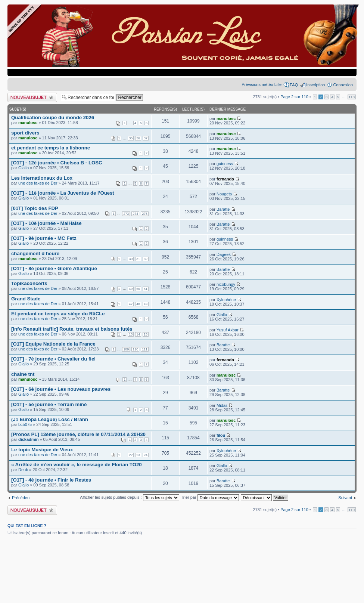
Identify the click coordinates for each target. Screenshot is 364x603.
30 (131, 259)
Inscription (315, 85)
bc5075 (25, 424)
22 (131, 455)
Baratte (223, 209)
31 (138, 259)
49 (131, 289)
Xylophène (226, 300)
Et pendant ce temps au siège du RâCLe (58, 314)
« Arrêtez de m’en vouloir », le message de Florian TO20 (77, 465)
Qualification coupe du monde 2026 (53, 117)
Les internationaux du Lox (42, 178)
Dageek (224, 254)
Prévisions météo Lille (262, 84)
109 (126, 349)
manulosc (28, 123)
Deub (23, 470)
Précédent (21, 498)
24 (146, 455)
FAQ (294, 85)
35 (131, 138)
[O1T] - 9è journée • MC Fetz (44, 238)
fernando (225, 179)
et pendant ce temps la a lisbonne (51, 148)
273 (126, 214)
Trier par (210, 497)
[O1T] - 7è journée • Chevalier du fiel (53, 359)
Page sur (294, 97)
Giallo (24, 168)
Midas (222, 405)
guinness (225, 164)
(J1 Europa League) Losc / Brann (50, 419)
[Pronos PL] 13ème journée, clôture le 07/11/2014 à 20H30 (78, 434)
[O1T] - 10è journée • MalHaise (46, 223)
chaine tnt (23, 374)
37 (146, 138)
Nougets (224, 194)
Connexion (343, 85)
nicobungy (226, 284)
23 (138, 455)
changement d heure (35, 253)
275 (145, 214)
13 (131, 334)
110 (352, 97)
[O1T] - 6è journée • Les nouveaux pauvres (61, 389)
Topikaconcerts (29, 283)
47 (131, 304)
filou (221, 435)
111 (145, 349)
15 (146, 334)
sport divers (25, 133)
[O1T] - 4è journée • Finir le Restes (51, 480)
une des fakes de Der (38, 183)
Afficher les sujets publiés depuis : (130, 497)
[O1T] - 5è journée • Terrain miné (49, 404)
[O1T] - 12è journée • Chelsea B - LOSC (57, 163)
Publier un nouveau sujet (32, 97)
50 (138, 289)
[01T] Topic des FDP (35, 208)
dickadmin (28, 439)
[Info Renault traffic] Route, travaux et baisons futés (72, 329)
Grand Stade (26, 299)
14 (138, 334)
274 (135, 214)
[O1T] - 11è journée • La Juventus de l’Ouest (63, 193)
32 (146, 259)
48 (138, 304)
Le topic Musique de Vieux (42, 450)
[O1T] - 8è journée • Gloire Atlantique (54, 268)
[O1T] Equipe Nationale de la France (53, 344)
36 (138, 138)
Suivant (345, 498)
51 (146, 289)
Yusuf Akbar (228, 330)
